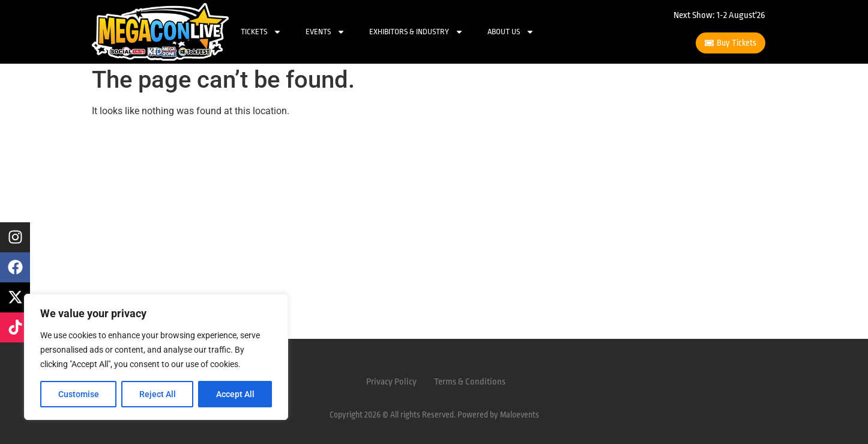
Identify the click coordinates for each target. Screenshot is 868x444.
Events (325, 32)
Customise (79, 394)
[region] (156, 357)
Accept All (235, 394)
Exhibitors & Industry (416, 32)
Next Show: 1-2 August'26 (719, 15)
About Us (511, 32)
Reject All (158, 394)
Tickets (261, 32)
